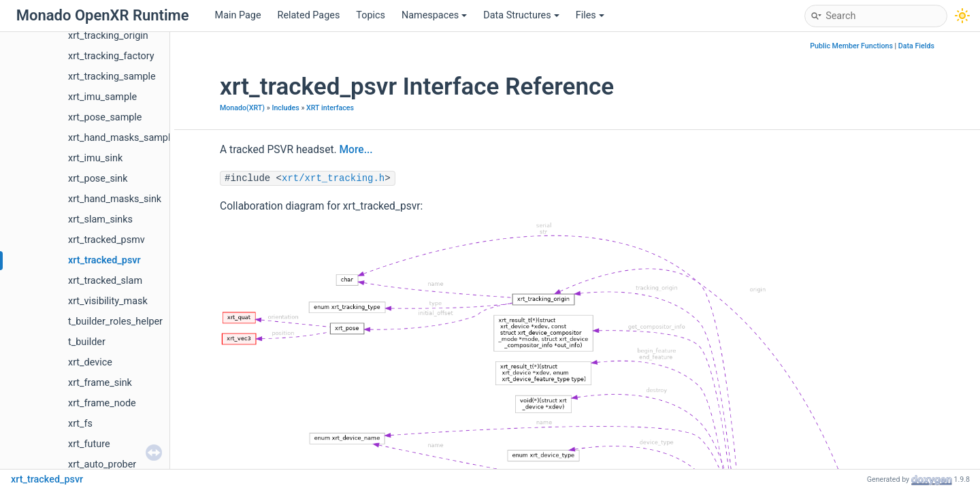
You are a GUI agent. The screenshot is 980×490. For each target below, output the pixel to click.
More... (356, 150)
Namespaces (434, 15)
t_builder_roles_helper (115, 322)
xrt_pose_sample (105, 117)
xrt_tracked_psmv (107, 240)
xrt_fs (80, 424)
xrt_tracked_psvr (104, 260)
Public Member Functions (851, 46)
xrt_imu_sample (102, 97)
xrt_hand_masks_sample (122, 138)
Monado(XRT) (242, 108)
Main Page (238, 15)
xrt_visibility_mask (108, 301)
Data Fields (916, 46)
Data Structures (521, 15)
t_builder (87, 342)
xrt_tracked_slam (105, 281)
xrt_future (89, 444)
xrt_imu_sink (95, 158)
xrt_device (90, 362)
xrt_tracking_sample (112, 77)
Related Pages (309, 15)
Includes (285, 108)
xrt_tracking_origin (108, 36)
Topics (371, 15)
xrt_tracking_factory (111, 56)
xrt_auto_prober (102, 464)
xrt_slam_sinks (100, 219)
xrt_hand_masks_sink (115, 199)
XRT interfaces (330, 108)
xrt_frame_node (102, 403)
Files (590, 15)
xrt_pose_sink (98, 179)
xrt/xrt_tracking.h (333, 178)
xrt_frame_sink (100, 383)
